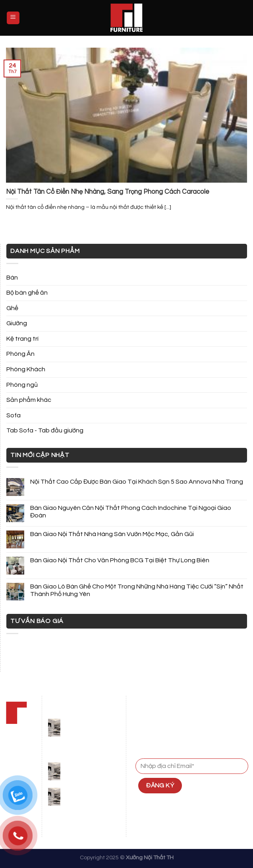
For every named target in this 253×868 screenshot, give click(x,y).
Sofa (14, 415)
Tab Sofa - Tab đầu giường (45, 430)
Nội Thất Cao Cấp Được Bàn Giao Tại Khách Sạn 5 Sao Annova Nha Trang (137, 482)
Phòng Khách (26, 369)
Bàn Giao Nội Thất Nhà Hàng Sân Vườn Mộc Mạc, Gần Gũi (112, 534)
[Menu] (13, 18)
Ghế (12, 308)
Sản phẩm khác (29, 400)
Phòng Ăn (20, 354)
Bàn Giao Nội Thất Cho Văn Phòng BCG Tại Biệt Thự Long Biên (120, 560)
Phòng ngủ (22, 385)
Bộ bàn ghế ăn (27, 293)
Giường (17, 323)
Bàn (12, 278)
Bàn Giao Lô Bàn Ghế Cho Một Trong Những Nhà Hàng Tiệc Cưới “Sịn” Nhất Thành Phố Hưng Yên (137, 590)
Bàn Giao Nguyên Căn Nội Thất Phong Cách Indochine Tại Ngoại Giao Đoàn (131, 512)
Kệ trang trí (22, 339)
